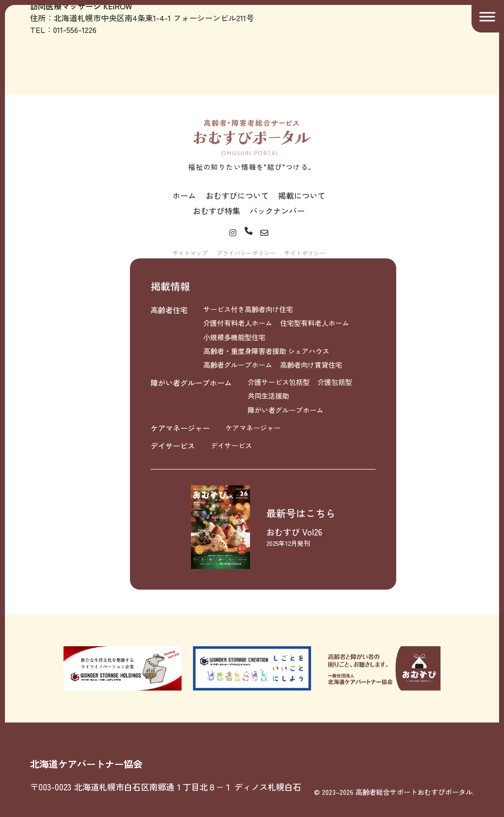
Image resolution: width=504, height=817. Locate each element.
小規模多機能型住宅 (234, 337)
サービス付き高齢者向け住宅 (248, 309)
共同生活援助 (268, 396)
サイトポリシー (305, 253)
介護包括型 (335, 382)
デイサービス (173, 445)
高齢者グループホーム (238, 365)
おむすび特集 (217, 211)
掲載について (302, 195)
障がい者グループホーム (191, 382)
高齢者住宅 (169, 310)
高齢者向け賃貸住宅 (311, 365)
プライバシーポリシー (246, 253)
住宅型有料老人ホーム (315, 323)
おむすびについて (237, 195)
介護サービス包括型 (279, 382)
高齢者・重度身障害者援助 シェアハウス (266, 351)
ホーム (184, 195)
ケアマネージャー (180, 428)
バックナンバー (277, 211)
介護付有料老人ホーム (238, 323)
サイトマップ (190, 253)
